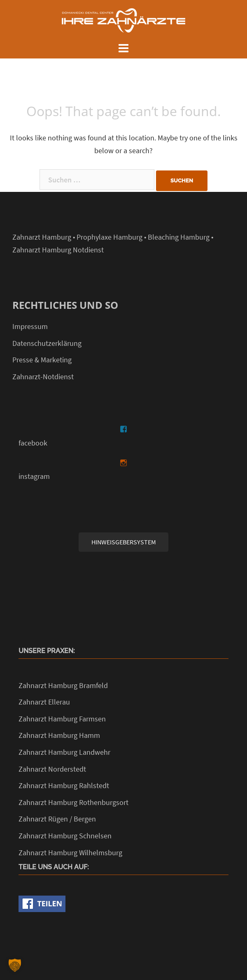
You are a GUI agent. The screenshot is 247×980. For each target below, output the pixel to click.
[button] (15, 965)
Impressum (30, 326)
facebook (33, 443)
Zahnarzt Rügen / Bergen (57, 819)
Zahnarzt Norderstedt (52, 769)
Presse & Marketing (42, 360)
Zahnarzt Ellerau (44, 702)
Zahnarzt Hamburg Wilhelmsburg (70, 853)
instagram (34, 476)
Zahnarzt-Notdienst (43, 377)
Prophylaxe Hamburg (110, 237)
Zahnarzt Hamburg (42, 237)
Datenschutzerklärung (47, 343)
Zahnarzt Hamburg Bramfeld (63, 685)
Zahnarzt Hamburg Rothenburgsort (73, 802)
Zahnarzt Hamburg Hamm (59, 735)
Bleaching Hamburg (179, 237)
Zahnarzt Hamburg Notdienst (58, 250)
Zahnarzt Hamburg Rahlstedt (64, 785)
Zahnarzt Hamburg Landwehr (64, 752)
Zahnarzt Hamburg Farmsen (62, 719)
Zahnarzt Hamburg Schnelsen (65, 836)
